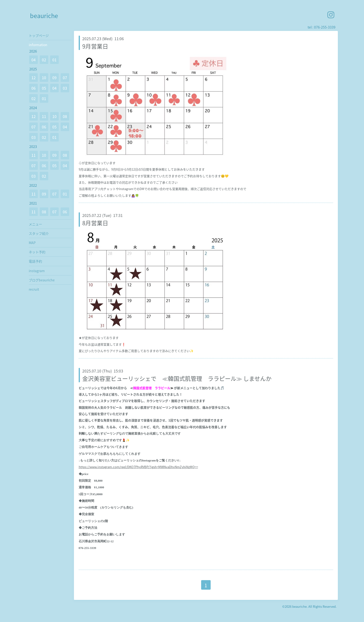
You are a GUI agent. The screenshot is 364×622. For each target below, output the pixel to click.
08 (65, 116)
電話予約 (35, 261)
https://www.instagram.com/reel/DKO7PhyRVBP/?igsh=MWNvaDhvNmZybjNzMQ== (138, 467)
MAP (32, 243)
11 (44, 116)
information (38, 45)
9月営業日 (95, 46)
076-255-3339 (325, 27)
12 (34, 78)
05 (44, 88)
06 (34, 88)
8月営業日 (95, 223)
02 (44, 60)
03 (65, 88)
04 (34, 60)
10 (44, 78)
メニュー (35, 224)
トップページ (39, 35)
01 (54, 60)
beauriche (44, 16)
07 (65, 78)
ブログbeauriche (42, 280)
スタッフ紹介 (39, 233)
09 (54, 78)
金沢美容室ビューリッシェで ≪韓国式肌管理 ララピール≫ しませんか (177, 378)
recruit (34, 289)
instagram (37, 271)
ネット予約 (37, 252)
